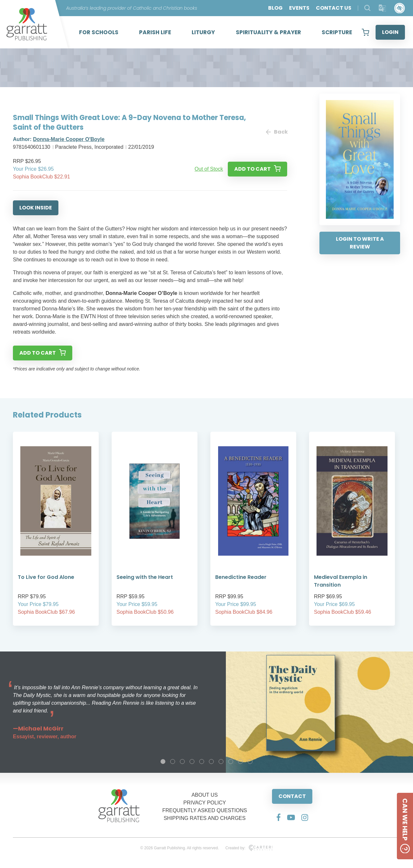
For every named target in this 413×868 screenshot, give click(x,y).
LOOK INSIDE (36, 208)
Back (277, 132)
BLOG (275, 8)
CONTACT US (334, 8)
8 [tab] (231, 762)
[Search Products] (367, 8)
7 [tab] (221, 762)
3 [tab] (182, 762)
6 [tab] (211, 762)
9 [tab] (240, 762)
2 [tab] (173, 762)
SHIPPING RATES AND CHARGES (205, 818)
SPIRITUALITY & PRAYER (268, 32)
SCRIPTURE (337, 32)
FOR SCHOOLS (99, 32)
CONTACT (292, 796)
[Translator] (383, 8)
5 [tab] (202, 762)
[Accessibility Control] (400, 8)
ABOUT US (205, 795)
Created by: (249, 848)
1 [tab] (163, 762)
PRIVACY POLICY (205, 803)
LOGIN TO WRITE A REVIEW (360, 243)
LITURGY (203, 32)
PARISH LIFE (155, 32)
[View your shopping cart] (365, 32)
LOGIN (390, 32)
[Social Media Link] (278, 817)
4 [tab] (192, 762)
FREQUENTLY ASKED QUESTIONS (205, 810)
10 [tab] (250, 762)
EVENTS (299, 8)
